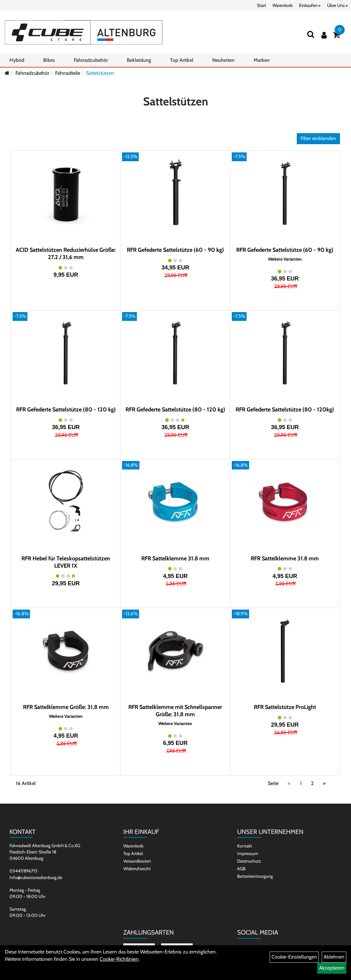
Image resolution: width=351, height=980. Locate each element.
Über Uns (337, 5)
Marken (262, 60)
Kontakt (245, 846)
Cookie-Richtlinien (119, 959)
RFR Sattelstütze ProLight (285, 707)
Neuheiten (223, 60)
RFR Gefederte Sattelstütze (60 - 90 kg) (175, 250)
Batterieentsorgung (255, 876)
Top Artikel (182, 60)
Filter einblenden (318, 138)
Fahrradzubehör (91, 60)
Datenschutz (249, 861)
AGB (241, 869)
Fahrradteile (68, 73)
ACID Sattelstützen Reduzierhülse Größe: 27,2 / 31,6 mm (66, 254)
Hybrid (17, 60)
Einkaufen (310, 5)
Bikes (49, 60)
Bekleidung (139, 60)
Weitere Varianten (285, 259)
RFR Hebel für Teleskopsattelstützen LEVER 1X (66, 562)
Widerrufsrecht (137, 869)
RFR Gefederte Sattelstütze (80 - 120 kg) (66, 410)
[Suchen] (311, 34)
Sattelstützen (100, 73)
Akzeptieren (332, 968)
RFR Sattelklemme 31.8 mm (175, 558)
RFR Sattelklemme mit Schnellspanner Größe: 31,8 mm (175, 711)
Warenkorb (283, 5)
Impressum (248, 853)
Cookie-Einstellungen (294, 957)
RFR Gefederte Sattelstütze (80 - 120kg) (285, 410)
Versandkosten (137, 861)
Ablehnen (334, 957)
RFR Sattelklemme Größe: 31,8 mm (66, 707)
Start (262, 5)
